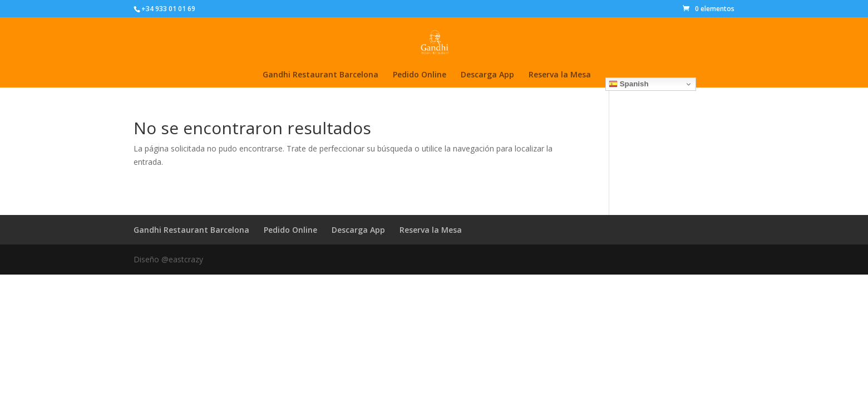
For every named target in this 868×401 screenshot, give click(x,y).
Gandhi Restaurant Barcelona (320, 75)
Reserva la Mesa (560, 75)
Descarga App (487, 75)
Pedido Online (420, 75)
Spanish (629, 84)
